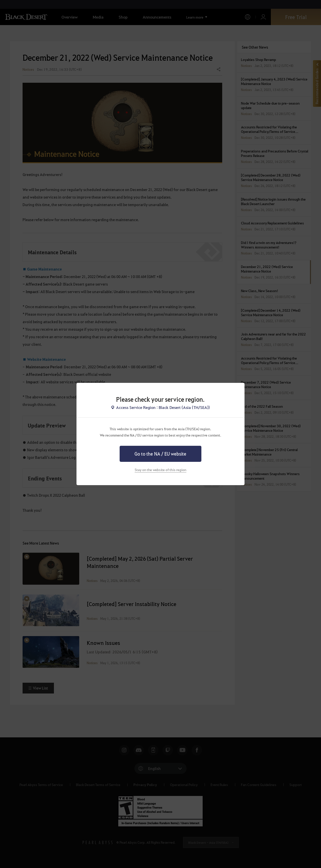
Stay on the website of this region (160, 470)
